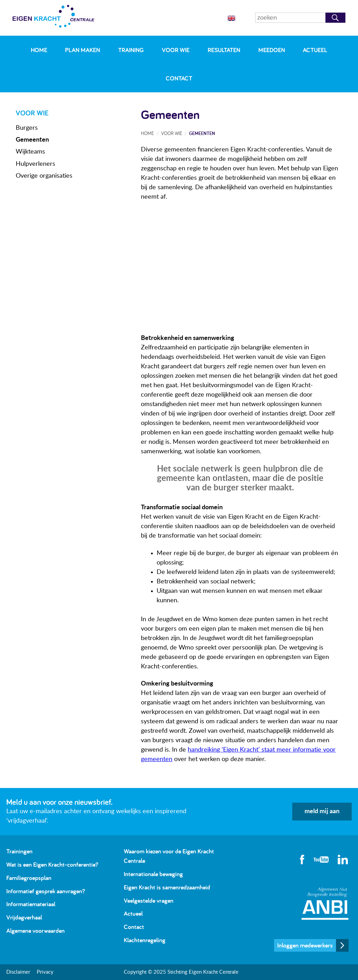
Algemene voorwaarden (35, 931)
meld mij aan (322, 811)
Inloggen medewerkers (305, 945)
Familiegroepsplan (29, 878)
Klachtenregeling (145, 940)
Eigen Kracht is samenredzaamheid (167, 887)
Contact (179, 78)
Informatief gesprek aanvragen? (46, 891)
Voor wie (176, 50)
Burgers (27, 128)
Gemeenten (32, 140)
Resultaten (224, 50)
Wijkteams (30, 152)
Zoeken (335, 18)
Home (39, 50)
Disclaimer (18, 972)
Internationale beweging (153, 874)
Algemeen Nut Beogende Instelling (325, 904)
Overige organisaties (44, 176)
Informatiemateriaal (31, 904)
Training (131, 50)
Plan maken (83, 50)
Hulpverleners (35, 164)
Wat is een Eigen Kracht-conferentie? (52, 864)
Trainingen (19, 851)
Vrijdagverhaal (24, 917)
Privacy (45, 972)
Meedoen (272, 50)
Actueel (315, 50)
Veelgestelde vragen (149, 900)
